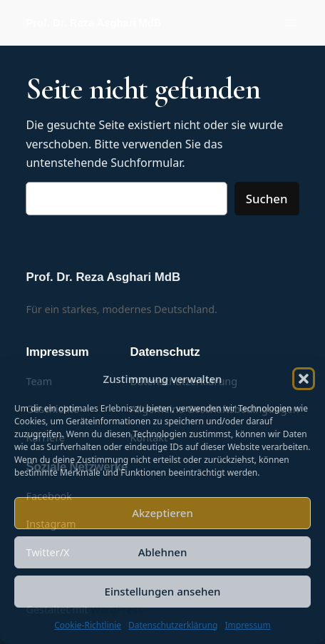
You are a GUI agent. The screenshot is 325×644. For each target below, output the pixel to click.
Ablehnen (163, 552)
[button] (304, 379)
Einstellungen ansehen (163, 591)
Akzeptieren (162, 513)
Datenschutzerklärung (173, 625)
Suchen (267, 199)
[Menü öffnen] (291, 23)
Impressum (247, 625)
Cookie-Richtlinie (88, 625)
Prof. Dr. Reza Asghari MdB (93, 23)
